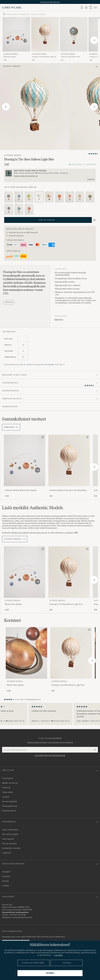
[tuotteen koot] (50, 349)
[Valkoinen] (80, 197)
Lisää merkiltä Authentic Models (33, 508)
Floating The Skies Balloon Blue (71, 57)
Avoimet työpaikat (10, 801)
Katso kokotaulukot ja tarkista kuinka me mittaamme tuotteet (34, 365)
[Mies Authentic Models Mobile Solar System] (16, 34)
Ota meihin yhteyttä (10, 834)
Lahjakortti (7, 853)
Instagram (6, 872)
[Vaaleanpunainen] (49, 197)
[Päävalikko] (95, 8)
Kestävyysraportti (9, 811)
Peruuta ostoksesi (10, 844)
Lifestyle (7, 66)
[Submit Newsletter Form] (95, 750)
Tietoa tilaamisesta (10, 830)
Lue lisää (58, 955)
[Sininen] (9, 197)
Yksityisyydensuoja (10, 806)
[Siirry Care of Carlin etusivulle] (12, 8)
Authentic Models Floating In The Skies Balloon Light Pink (69, 490)
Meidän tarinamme (10, 783)
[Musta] (90, 197)
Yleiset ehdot (7, 792)
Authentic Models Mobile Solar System (21, 490)
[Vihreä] (29, 197)
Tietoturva (6, 787)
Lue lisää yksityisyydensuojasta (50, 755)
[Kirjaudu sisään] (82, 8)
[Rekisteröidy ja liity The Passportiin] (50, 173)
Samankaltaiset (24, 419)
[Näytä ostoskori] (91, 7)
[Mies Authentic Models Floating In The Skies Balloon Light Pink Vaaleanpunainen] (45, 34)
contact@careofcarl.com (22, 917)
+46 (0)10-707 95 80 (18, 915)
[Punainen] (60, 197)
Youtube (5, 881)
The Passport (8, 778)
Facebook (6, 876)
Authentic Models (11, 54)
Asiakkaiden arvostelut (11, 848)
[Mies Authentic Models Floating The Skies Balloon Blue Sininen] (74, 34)
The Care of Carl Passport (50, 2)
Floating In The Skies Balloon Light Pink (44, 57)
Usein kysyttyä (8, 839)
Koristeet (16, 66)
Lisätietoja (91, 179)
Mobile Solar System (10, 57)
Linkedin (6, 886)
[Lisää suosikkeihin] (42, 438)
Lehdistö (6, 797)
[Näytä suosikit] (86, 8)
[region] (50, 714)
